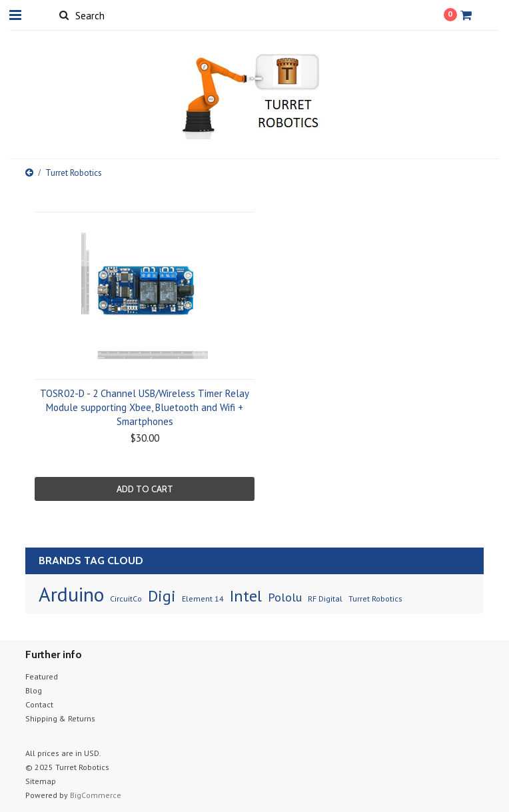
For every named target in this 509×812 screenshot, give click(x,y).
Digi (162, 596)
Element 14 (203, 599)
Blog (34, 690)
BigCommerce (96, 795)
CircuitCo (126, 599)
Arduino (71, 594)
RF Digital (325, 599)
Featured (42, 676)
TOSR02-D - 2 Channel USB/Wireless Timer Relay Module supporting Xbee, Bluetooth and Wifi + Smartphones (145, 407)
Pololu (285, 597)
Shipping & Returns (60, 718)
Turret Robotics (375, 599)
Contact (39, 704)
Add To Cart (145, 489)
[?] (156, 560)
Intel (246, 596)
